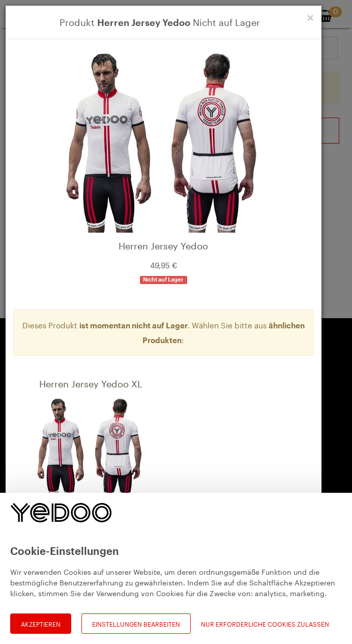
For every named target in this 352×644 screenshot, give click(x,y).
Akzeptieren (41, 623)
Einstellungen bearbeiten (136, 623)
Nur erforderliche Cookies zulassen (265, 624)
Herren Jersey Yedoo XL (91, 382)
